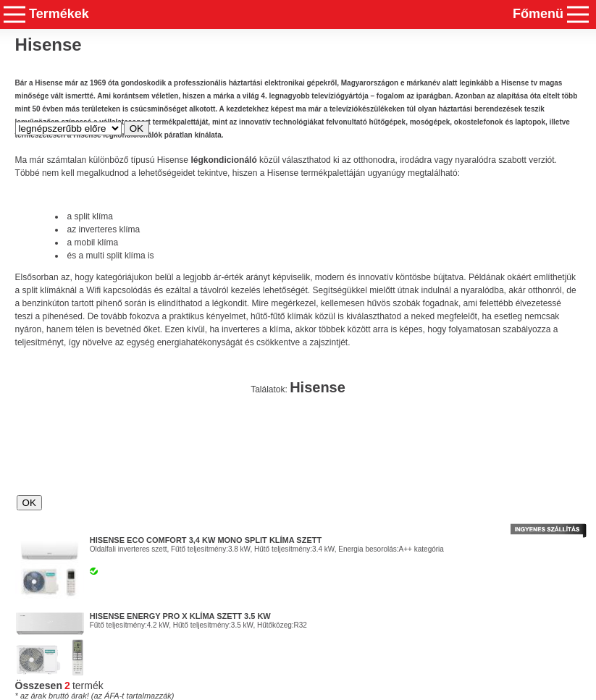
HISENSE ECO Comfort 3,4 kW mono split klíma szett (206, 540)
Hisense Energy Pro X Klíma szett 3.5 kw (180, 616)
